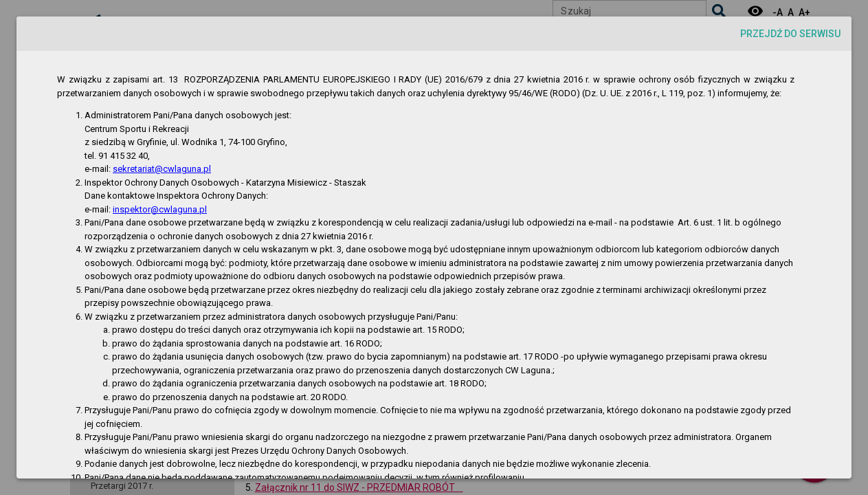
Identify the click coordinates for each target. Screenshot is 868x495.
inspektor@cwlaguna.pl (160, 209)
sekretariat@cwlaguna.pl (162, 169)
